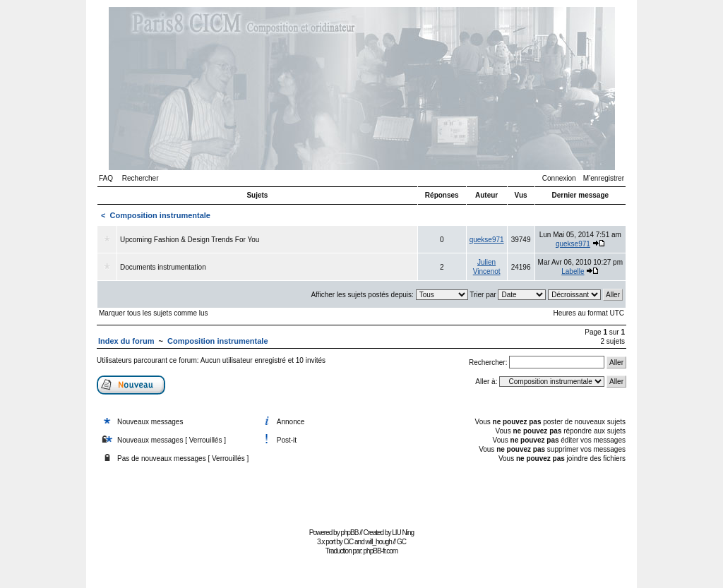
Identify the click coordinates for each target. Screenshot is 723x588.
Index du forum (126, 341)
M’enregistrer (604, 178)
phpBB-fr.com (381, 551)
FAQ (106, 178)
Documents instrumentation (163, 267)
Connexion (559, 178)
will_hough (379, 542)
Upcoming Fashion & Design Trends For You (190, 240)
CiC (349, 542)
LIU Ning (403, 533)
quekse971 (487, 240)
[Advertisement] (361, 492)
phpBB (349, 533)
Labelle (573, 271)
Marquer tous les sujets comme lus (154, 313)
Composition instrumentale (160, 215)
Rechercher (141, 178)
